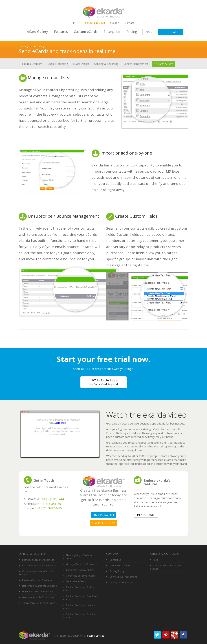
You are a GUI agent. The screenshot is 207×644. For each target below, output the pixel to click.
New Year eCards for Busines (38, 597)
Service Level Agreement (123, 577)
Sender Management (136, 64)
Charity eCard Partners (122, 583)
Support (115, 23)
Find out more (146, 515)
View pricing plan (103, 523)
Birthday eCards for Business (38, 560)
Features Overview (31, 64)
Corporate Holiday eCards (80, 570)
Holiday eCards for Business (38, 592)
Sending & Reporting (106, 64)
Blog (156, 560)
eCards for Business (108, 17)
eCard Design (81, 64)
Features (61, 32)
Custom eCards (86, 32)
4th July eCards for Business (81, 564)
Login (148, 32)
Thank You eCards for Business (39, 603)
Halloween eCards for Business (39, 586)
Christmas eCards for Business (39, 565)
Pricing (132, 32)
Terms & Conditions (120, 565)
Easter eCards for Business (37, 580)
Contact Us (115, 560)
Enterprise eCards (76, 581)
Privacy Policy (117, 571)
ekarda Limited (96, 636)
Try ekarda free (104, 382)
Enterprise (112, 32)
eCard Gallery (38, 32)
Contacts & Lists (163, 64)
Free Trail (170, 32)
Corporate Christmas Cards (81, 576)
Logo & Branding (58, 64)
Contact (129, 23)
